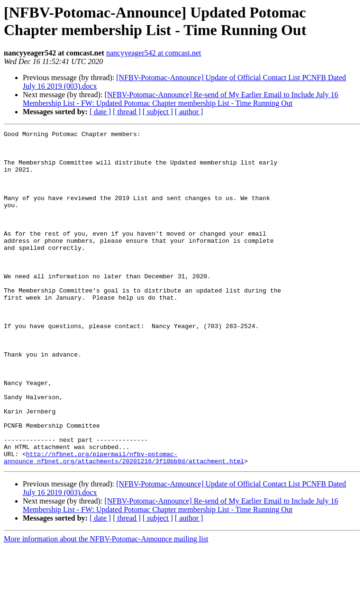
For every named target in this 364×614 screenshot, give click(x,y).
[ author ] (189, 112)
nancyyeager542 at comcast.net (154, 53)
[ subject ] (158, 112)
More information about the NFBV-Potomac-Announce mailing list (106, 606)
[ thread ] (127, 112)
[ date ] (100, 112)
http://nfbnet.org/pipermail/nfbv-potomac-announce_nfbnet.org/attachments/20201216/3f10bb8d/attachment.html (124, 523)
